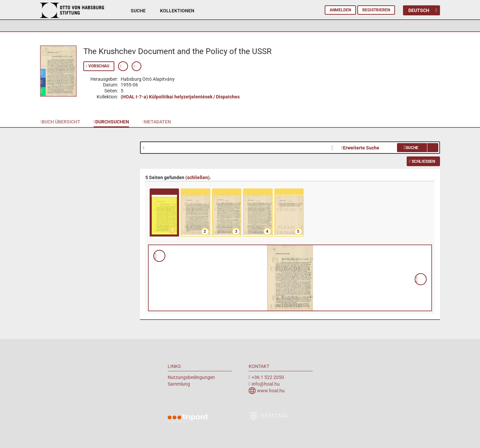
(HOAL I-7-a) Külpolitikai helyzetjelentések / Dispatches (180, 97)
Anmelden (340, 10)
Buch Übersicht (61, 122)
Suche (138, 11)
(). (198, 177)
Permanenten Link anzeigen (137, 66)
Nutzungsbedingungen (191, 377)
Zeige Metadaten (123, 66)
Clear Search (334, 147)
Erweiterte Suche (361, 148)
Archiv (72, 16)
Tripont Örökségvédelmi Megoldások (188, 419)
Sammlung (179, 384)
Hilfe (146, 148)
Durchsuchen (112, 122)
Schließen (423, 161)
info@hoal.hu (266, 384)
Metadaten (157, 122)
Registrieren (376, 10)
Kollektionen (177, 11)
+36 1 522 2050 (268, 377)
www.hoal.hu (271, 391)
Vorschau (99, 66)
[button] (43, 73)
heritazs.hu (269, 416)
